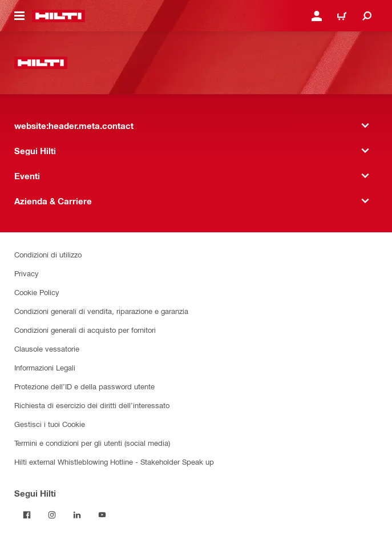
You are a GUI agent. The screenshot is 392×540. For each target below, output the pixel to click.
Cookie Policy (37, 292)
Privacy (27, 273)
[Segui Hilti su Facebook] (27, 515)
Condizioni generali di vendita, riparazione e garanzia (101, 311)
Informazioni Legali (45, 367)
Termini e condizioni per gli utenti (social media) (92, 443)
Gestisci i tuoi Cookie (50, 424)
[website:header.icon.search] (367, 16)
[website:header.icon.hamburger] (19, 16)
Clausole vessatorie (47, 348)
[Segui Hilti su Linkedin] (77, 515)
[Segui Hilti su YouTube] (102, 515)
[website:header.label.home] (58, 16)
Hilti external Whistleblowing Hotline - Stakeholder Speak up (114, 462)
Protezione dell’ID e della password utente (84, 386)
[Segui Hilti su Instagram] (52, 515)
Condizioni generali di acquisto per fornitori (85, 330)
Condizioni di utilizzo (48, 254)
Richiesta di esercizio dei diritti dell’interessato (92, 405)
